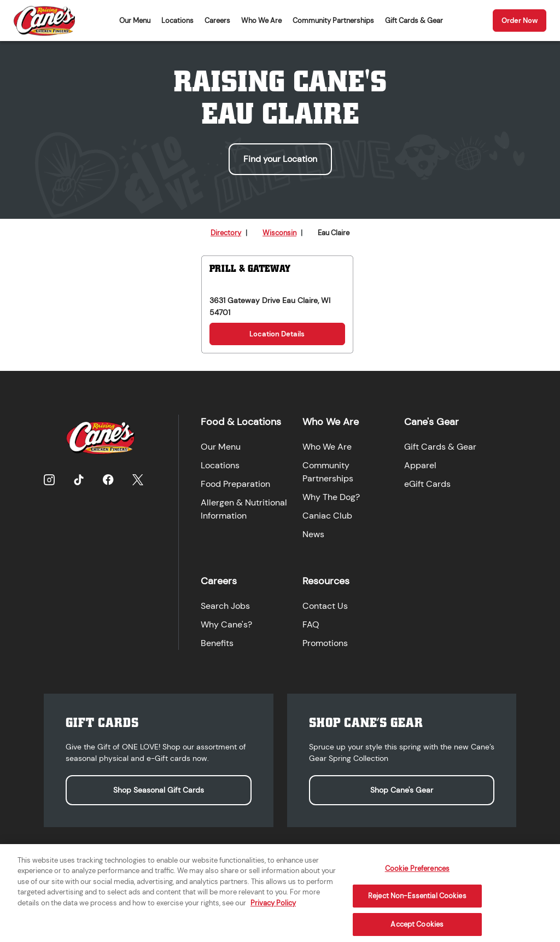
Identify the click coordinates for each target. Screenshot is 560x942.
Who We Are (261, 21)
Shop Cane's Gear (402, 790)
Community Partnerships (333, 21)
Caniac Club (327, 516)
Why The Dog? (331, 497)
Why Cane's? (226, 624)
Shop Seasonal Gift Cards (159, 790)
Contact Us (325, 606)
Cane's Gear (431, 422)
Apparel (420, 465)
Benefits (217, 643)
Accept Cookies (417, 930)
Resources (326, 581)
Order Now (520, 21)
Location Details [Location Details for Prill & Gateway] (277, 334)
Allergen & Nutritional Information (244, 509)
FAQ (311, 624)
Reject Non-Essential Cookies (417, 901)
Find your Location (280, 159)
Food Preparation (235, 484)
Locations (177, 21)
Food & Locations (241, 422)
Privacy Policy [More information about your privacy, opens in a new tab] (273, 908)
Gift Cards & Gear (414, 21)
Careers (217, 21)
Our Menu (135, 21)
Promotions (325, 643)
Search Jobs (225, 606)
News (313, 534)
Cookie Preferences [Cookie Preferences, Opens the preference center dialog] (417, 873)
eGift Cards (427, 484)
